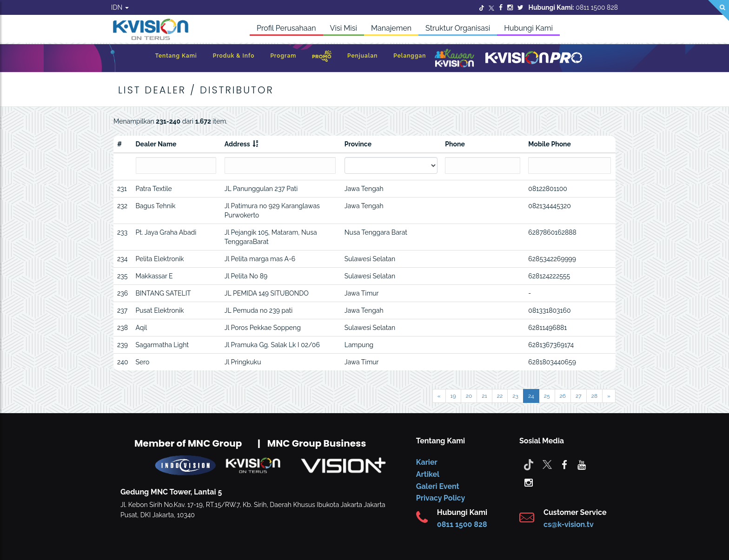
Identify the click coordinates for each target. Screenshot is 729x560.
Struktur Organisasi (458, 28)
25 (547, 396)
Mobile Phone (550, 144)
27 (579, 396)
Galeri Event (438, 486)
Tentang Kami (176, 56)
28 (594, 396)
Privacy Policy (441, 498)
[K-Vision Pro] (534, 58)
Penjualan (362, 56)
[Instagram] (510, 7)
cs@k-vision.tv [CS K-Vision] (569, 524)
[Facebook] (501, 7)
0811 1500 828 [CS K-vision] (462, 524)
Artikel (428, 474)
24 (531, 396)
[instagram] (529, 482)
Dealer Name (156, 144)
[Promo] (322, 58)
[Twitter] (482, 7)
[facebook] (564, 464)
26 (563, 396)
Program (283, 56)
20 (469, 396)
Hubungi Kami (528, 28)
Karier (427, 462)
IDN (120, 7)
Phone (455, 144)
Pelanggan (410, 56)
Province (358, 144)
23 (515, 396)
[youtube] (582, 464)
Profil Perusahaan (286, 28)
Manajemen (391, 28)
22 (500, 396)
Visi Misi (344, 28)
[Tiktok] (529, 464)
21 (484, 396)
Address (237, 144)
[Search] (719, 10)
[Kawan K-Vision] (454, 59)
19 (453, 396)
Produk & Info (234, 56)
